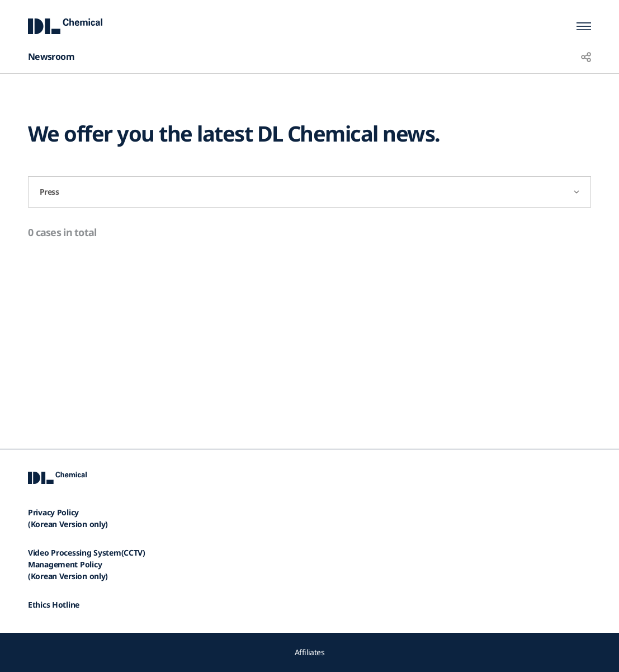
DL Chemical (65, 26)
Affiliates (309, 652)
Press (49, 192)
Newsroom (51, 57)
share (586, 57)
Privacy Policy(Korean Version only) (68, 518)
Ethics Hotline (54, 605)
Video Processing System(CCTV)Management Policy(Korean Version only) (87, 564)
